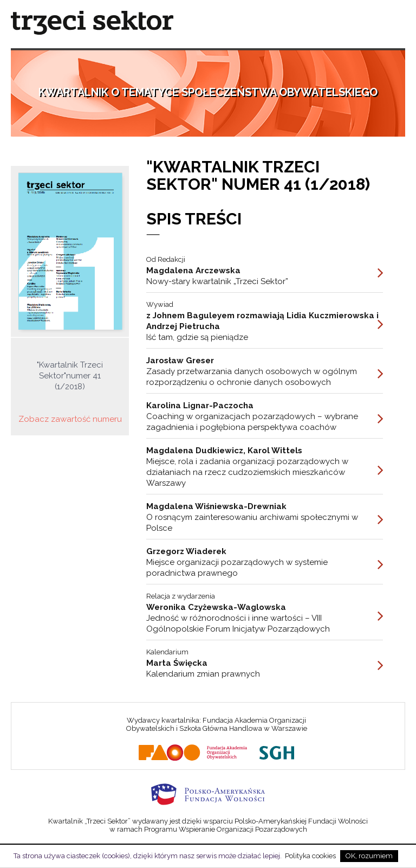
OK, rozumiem (369, 856)
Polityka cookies (310, 856)
